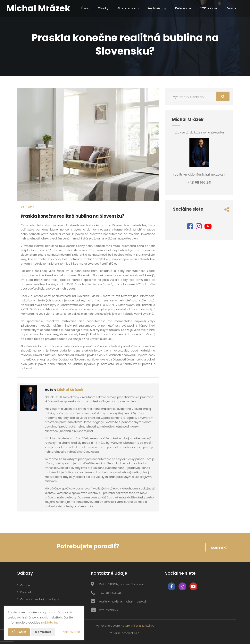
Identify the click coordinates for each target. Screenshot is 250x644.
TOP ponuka (208, 8)
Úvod (83, 8)
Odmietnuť (43, 632)
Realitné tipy (155, 8)
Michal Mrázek (70, 390)
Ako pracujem (126, 8)
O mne (25, 585)
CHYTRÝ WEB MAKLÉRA (139, 626)
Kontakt (219, 548)
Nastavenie (71, 632)
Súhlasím (19, 632)
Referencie (182, 8)
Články (101, 8)
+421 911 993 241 (110, 593)
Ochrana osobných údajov (40, 599)
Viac (231, 8)
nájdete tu (49, 622)
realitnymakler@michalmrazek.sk (123, 601)
